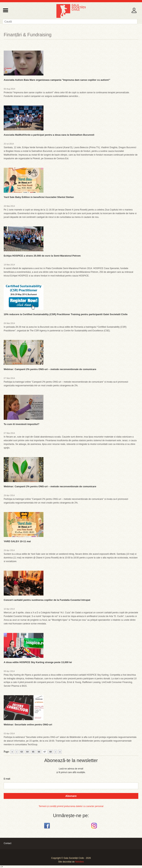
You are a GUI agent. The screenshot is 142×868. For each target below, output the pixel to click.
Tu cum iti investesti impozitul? (22, 424)
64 (27, 752)
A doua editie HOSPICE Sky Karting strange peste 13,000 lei (38, 662)
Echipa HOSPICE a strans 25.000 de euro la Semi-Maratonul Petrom (42, 256)
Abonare (71, 796)
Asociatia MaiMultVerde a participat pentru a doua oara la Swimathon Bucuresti (49, 135)
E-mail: (7, 779)
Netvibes (80, 862)
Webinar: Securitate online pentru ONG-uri (28, 725)
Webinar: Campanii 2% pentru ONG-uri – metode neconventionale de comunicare (50, 369)
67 (45, 752)
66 (39, 752)
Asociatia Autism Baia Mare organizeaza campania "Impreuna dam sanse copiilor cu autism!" (57, 80)
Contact (7, 843)
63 (22, 752)
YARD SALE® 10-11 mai (17, 541)
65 (33, 752)
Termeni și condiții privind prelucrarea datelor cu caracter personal (71, 806)
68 (50, 752)
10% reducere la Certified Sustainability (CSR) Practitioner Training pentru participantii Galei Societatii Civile (66, 314)
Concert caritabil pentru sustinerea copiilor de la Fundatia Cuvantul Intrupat (47, 600)
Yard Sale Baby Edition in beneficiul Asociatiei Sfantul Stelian (39, 197)
